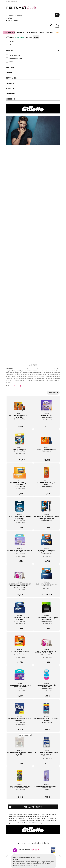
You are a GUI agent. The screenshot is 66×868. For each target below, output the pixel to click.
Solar (57, 33)
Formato (33, 88)
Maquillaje (50, 33)
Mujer (11, 41)
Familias (33, 51)
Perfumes (21, 33)
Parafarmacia (9, 37)
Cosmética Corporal (14, 58)
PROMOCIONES (12, 20)
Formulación (33, 78)
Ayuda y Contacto (11, 2)
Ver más (29, 37)
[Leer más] (17, 386)
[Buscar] (57, 15)
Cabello (42, 33)
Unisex (11, 45)
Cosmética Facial (13, 55)
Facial (28, 33)
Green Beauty (20, 37)
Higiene (10, 62)
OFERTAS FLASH (9, 33)
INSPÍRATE (9, 18)
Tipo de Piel (33, 73)
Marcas (36, 37)
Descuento (33, 67)
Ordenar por (53, 393)
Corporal (34, 33)
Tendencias (33, 94)
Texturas (33, 83)
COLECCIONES (33, 99)
